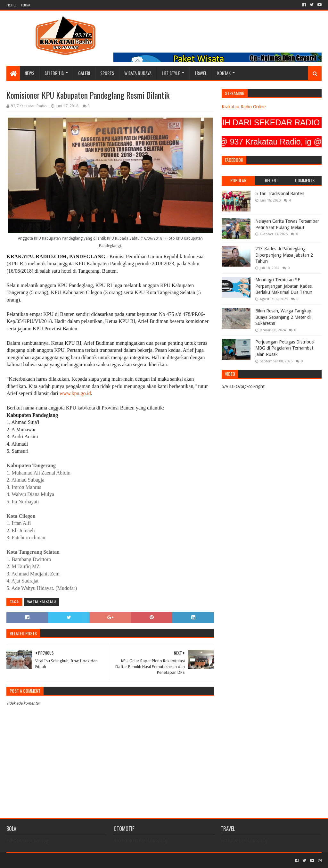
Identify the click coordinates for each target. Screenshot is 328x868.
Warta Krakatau (41, 602)
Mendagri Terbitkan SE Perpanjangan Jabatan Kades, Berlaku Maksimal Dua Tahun (284, 286)
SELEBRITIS (54, 73)
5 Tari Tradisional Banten (280, 194)
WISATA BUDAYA (138, 73)
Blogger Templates (79, 860)
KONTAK (26, 5)
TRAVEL (201, 73)
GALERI (84, 73)
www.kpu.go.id (75, 393)
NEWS (29, 73)
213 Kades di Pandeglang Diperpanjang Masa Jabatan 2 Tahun (284, 255)
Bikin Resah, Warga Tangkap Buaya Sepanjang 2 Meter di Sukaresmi (283, 317)
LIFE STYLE (171, 73)
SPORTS (107, 73)
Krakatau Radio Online (244, 107)
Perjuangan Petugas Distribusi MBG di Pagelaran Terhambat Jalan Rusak (285, 348)
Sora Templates (42, 860)
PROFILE (11, 5)
